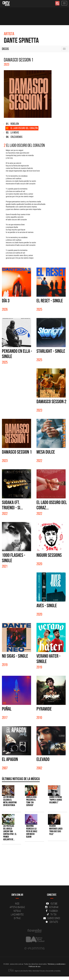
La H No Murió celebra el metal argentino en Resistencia (10, 801)
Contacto (52, 922)
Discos (5, 49)
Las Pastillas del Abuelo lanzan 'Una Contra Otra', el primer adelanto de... (10, 833)
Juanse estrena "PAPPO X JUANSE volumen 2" (56, 800)
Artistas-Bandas (17, 907)
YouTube (52, 904)
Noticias (17, 911)
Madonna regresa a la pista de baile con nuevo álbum (32, 831)
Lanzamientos (17, 914)
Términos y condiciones (56, 964)
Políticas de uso (34, 966)
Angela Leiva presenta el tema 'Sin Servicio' (31, 801)
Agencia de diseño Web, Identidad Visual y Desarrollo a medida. (35, 971)
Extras (17, 918)
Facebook (52, 911)
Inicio (17, 904)
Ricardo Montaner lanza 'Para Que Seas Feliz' (56, 830)
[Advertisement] (33, 866)
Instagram (52, 907)
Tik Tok (52, 914)
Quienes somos (52, 918)
